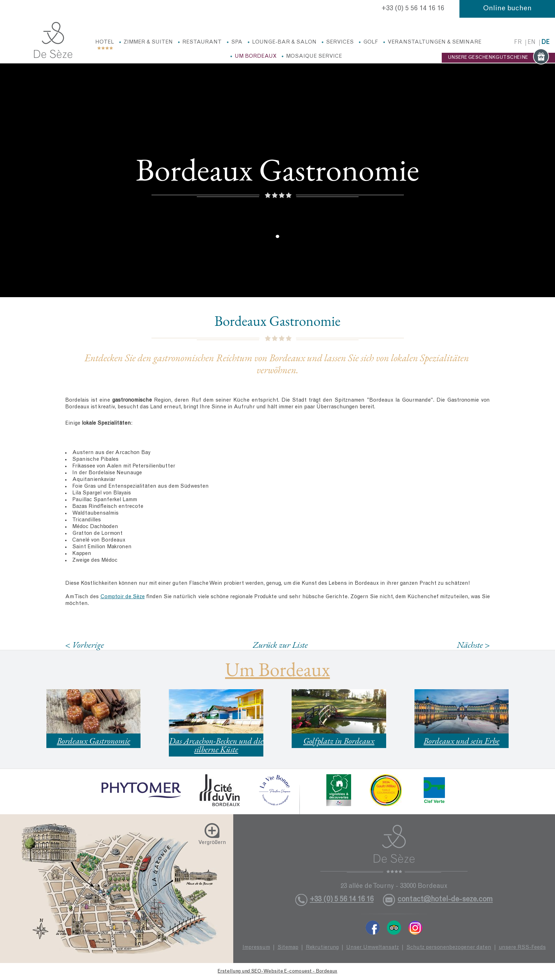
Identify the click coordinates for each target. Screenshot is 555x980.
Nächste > (473, 645)
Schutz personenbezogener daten (449, 948)
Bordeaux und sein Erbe (462, 741)
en (531, 43)
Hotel (105, 42)
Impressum (256, 948)
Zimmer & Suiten (148, 42)
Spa (237, 42)
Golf (371, 42)
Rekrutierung (322, 948)
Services (340, 42)
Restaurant (202, 42)
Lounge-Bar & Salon (284, 42)
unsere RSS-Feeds (522, 948)
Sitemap (288, 948)
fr (518, 43)
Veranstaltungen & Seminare (434, 42)
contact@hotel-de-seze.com (445, 900)
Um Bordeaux (256, 56)
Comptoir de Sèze (123, 597)
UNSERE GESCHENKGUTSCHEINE (498, 58)
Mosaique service (314, 56)
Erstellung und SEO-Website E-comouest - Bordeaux (277, 971)
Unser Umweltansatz (373, 948)
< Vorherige (85, 645)
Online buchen (507, 9)
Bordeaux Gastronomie (94, 741)
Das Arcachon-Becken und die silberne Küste (216, 745)
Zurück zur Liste (280, 645)
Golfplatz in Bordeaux (339, 741)
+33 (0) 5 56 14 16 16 (413, 9)
